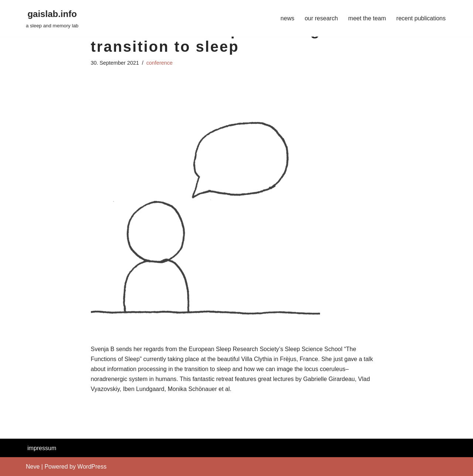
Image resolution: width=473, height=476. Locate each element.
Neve (33, 467)
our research (321, 18)
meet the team (367, 18)
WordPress (92, 467)
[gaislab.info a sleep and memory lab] (52, 18)
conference (159, 63)
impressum (42, 448)
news (287, 18)
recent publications (421, 18)
